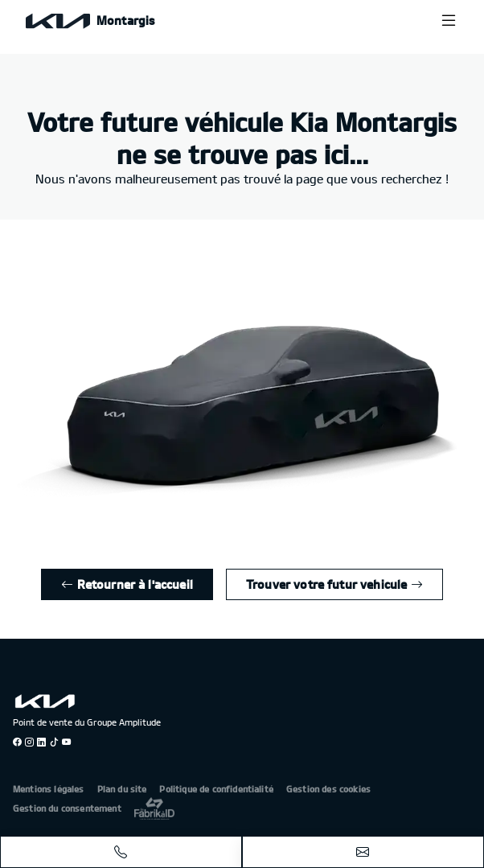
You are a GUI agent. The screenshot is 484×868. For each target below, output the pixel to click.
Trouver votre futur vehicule (334, 584)
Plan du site (122, 789)
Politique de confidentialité (216, 789)
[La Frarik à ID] (154, 808)
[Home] (90, 21)
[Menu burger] (449, 20)
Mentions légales (49, 789)
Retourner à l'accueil (127, 584)
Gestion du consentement (67, 808)
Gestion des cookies (328, 789)
